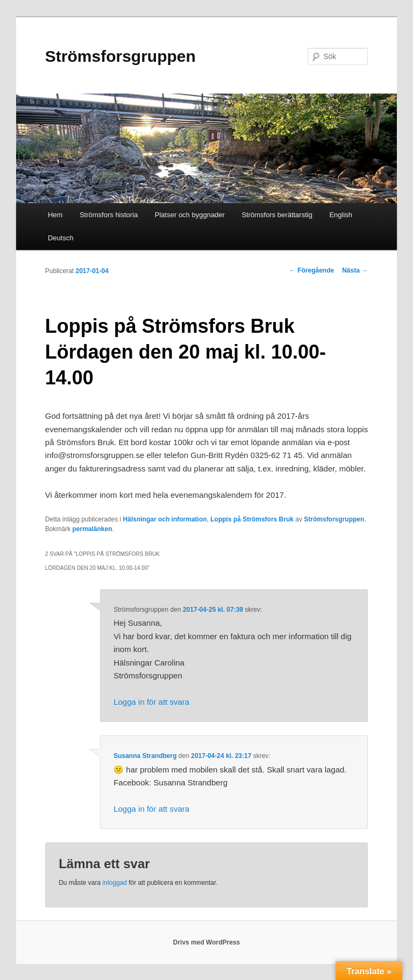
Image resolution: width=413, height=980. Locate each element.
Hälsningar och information (165, 519)
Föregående (312, 270)
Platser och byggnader (190, 215)
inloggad (115, 883)
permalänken (92, 529)
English (341, 215)
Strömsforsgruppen (120, 56)
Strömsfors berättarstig (277, 215)
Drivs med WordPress (207, 942)
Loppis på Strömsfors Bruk (252, 519)
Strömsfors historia (109, 215)
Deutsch (61, 238)
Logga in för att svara (151, 702)
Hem (55, 215)
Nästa (355, 270)
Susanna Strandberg (145, 756)
